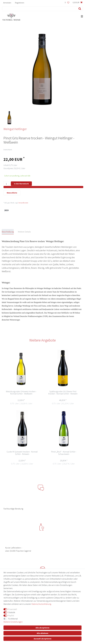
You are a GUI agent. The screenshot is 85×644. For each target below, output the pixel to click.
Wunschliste (12, 193)
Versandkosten (23, 203)
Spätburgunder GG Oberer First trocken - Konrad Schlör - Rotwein (63, 393)
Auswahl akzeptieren (43, 639)
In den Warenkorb (21, 184)
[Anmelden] (7, 3)
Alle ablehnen (42, 633)
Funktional (13, 619)
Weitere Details (24, 232)
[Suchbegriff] (39, 9)
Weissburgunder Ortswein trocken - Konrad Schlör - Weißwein (21, 393)
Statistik (12, 612)
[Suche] (79, 9)
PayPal (11, 616)
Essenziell (13, 609)
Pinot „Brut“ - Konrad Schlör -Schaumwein (64, 453)
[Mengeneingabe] (6, 184)
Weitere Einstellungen (13, 622)
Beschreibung (8, 232)
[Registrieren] (20, 3)
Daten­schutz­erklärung (41, 604)
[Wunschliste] (67, 3)
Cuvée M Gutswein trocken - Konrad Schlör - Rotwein (22, 453)
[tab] (10, 232)
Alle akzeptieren (42, 628)
